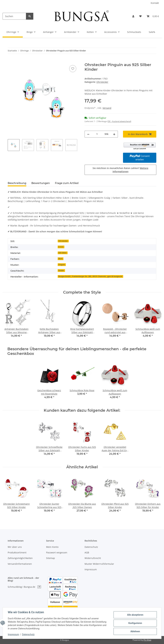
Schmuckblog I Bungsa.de (24, 587)
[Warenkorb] (153, 16)
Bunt (60, 259)
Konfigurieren (135, 623)
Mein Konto (52, 547)
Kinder (61, 270)
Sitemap (51, 558)
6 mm (61, 247)
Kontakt (155, 3)
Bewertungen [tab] (41, 183)
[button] (133, 16)
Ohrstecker (102, 82)
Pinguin (62, 265)
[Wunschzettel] (140, 16)
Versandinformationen (20, 564)
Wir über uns (15, 547)
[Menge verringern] (88, 134)
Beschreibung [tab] (17, 183)
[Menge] (97, 134)
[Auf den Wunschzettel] (73, 69)
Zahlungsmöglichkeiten (20, 558)
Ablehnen (135, 631)
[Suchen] (14, 16)
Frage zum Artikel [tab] (67, 183)
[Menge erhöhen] (114, 134)
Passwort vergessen (57, 552)
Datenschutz (91, 547)
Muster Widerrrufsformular (99, 564)
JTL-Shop (147, 640)
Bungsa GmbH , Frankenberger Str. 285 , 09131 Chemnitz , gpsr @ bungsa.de (90, 276)
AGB (87, 552)
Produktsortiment (17, 552)
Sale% (152, 32)
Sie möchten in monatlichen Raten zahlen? (120, 170)
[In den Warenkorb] (10, 61)
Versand (107, 108)
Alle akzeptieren (135, 615)
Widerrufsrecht (93, 558)
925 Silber (63, 253)
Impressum (91, 569)
